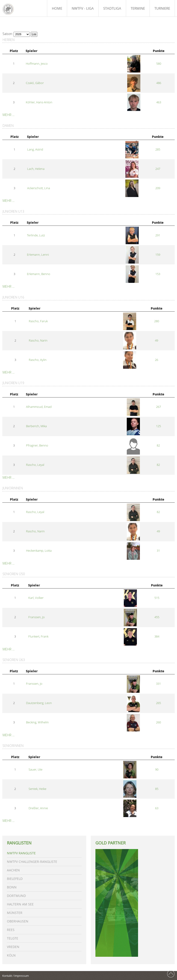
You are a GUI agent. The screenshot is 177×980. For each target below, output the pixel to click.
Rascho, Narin (38, 341)
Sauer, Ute (35, 770)
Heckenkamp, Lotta (39, 551)
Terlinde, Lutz (36, 235)
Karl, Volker (36, 598)
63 (157, 808)
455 (157, 617)
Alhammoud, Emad (39, 407)
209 (158, 188)
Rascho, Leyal (35, 465)
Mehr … (9, 115)
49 (156, 341)
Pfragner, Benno (37, 445)
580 (159, 64)
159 (158, 255)
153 (158, 274)
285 (158, 149)
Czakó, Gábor (35, 83)
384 (157, 636)
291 (158, 235)
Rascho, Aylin (38, 360)
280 (157, 321)
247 (158, 169)
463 (159, 102)
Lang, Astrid (35, 149)
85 (157, 789)
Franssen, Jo (37, 617)
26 (156, 360)
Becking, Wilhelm (37, 722)
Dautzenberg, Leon (39, 703)
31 (158, 551)
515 (157, 598)
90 (157, 770)
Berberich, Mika (36, 426)
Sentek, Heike (37, 789)
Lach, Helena (36, 169)
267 (158, 407)
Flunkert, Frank (38, 636)
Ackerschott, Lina (39, 188)
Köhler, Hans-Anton (39, 102)
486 (159, 83)
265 (158, 703)
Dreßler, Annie (38, 808)
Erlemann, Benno (39, 274)
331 (158, 684)
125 (158, 426)
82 (158, 445)
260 (158, 722)
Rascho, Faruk (38, 321)
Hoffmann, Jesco (37, 64)
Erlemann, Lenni (38, 255)
